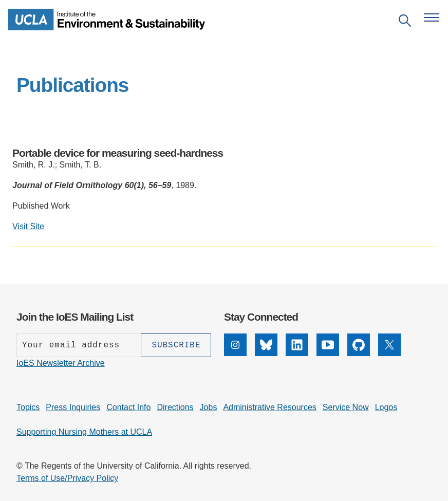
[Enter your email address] (79, 345)
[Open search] (405, 22)
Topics (28, 407)
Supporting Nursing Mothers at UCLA (84, 432)
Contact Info (128, 407)
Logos (386, 407)
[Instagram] (235, 353)
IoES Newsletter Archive (61, 363)
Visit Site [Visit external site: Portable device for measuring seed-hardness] (28, 226)
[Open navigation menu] (432, 17)
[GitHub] (359, 353)
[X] (389, 353)
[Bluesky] (266, 353)
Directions (175, 407)
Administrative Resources (269, 407)
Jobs (209, 407)
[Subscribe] (176, 345)
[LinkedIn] (297, 353)
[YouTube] (328, 353)
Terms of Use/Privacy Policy (67, 478)
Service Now (346, 407)
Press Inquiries (73, 407)
